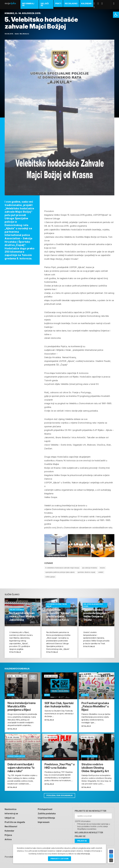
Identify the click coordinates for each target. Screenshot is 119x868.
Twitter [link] (99, 3)
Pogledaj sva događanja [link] (60, 795)
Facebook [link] (95, 3)
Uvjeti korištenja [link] (46, 818)
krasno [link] (102, 568)
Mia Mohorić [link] (24, 34)
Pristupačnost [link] (45, 809)
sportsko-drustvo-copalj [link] (86, 572)
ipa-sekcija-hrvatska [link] (90, 568)
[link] (116, 15)
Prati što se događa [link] (15, 822)
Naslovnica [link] (11, 809)
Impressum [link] (44, 822)
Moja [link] (10, 3)
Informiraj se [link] (28, 4)
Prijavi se (80, 836)
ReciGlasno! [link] (11, 826)
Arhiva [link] (8, 839)
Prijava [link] (8, 834)
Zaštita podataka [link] (47, 813)
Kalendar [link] (86, 3)
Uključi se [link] (45, 4)
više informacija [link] (83, 854)
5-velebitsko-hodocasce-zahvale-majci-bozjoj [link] (62, 568)
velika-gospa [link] (50, 577)
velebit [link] (101, 572)
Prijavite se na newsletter (90, 811)
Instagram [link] (95, 7)
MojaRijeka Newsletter (89, 833)
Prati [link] (58, 3)
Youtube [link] (103, 3)
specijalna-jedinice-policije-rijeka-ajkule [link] (60, 572)
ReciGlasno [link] (71, 3)
